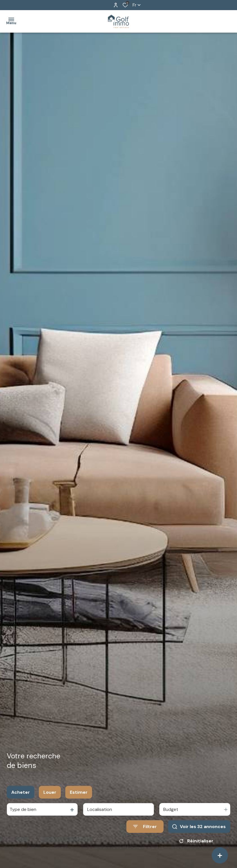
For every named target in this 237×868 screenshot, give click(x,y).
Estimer (79, 792)
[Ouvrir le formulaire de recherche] (145, 827)
